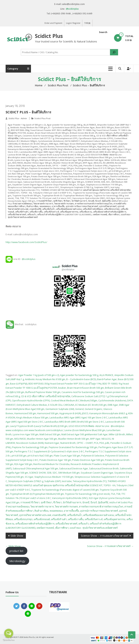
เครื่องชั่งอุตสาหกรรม (69, 212)
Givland (17, 146)
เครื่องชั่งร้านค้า (22, 212)
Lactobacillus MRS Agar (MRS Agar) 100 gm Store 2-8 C (78, 417)
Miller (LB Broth (112, 160)
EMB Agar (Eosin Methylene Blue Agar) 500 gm (83, 144)
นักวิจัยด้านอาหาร (79, 201)
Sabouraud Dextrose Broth (37, 182)
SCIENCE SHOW (93, 182)
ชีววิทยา (67, 201)
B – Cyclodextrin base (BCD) (62, 127)
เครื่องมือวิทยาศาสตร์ (17, 214)
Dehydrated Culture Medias (95, 141)
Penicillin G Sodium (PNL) (96, 165)
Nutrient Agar (29, 165)
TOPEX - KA (26, 193)
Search (103, 32)
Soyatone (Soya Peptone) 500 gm (60, 185)
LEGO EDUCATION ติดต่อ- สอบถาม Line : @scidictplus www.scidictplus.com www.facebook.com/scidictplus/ (65, 156)
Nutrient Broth (44, 165)
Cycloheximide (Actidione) (51, 141)
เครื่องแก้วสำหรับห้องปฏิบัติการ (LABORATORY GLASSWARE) (64, 214)
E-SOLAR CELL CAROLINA (61, 405)
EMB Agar (54, 144)
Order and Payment (53, 23)
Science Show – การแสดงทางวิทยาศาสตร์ (105, 536)
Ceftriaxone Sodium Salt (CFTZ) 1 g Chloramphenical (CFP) (48, 138)
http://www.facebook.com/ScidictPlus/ (26, 242)
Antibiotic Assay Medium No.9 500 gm (29, 127)
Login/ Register (73, 23)
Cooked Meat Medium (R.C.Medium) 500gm (74, 400)
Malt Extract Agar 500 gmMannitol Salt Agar (82, 160)
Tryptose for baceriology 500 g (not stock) (87, 494)
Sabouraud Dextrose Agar (74, 468)
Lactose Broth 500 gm (19, 155)
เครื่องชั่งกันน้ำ (49, 209)
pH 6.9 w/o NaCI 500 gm (40, 456)
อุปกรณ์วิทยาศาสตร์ (108, 206)
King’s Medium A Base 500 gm (73, 149)
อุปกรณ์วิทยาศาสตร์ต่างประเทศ (35, 515)
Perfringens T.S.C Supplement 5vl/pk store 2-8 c (84, 171)
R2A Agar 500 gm (101, 176)
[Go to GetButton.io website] (9, 640)
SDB (103, 182)
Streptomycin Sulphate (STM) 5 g (77, 187)
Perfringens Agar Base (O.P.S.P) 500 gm (95, 168)
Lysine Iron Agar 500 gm (26, 160)
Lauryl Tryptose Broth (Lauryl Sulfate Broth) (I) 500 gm (57, 155)
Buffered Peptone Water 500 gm (43, 392)
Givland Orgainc (30, 146)
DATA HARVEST (72, 141)
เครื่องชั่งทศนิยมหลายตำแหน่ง (69, 209)
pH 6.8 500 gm (116, 171)
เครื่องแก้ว (32, 214)
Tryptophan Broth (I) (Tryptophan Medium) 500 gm (67, 195)
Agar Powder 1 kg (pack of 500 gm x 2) (27, 125)
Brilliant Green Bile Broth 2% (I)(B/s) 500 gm (91, 133)
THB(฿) (87, 23)
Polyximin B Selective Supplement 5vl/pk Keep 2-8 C (99, 174)
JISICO (121, 146)
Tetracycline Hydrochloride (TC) (24, 190)
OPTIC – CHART (60, 165)
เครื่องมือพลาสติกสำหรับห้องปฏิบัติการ (110, 212)
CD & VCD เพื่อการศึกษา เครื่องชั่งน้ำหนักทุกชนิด (46, 396)
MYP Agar (88, 163)
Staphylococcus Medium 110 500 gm (104, 185)
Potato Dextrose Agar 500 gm (46, 176)
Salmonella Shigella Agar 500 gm (68, 182)
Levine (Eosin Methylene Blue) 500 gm (93, 157)
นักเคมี (91, 201)
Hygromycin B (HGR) (107, 146)
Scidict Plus (49, 36)
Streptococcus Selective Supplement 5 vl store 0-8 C (33, 187)
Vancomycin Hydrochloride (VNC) (89, 198)
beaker (30, 133)
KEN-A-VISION (50, 149)
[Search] (114, 52)
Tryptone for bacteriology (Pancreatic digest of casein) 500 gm (65, 490)
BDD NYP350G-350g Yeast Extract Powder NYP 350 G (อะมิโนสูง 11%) (44, 130)
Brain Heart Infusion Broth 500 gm (52, 133)
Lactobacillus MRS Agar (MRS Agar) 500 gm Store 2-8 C (47, 152)
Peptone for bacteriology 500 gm (30, 447)
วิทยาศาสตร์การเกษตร (64, 204)
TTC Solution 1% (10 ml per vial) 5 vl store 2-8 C (48, 198)
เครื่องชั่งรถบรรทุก (112, 209)
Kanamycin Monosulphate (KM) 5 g (25, 149)
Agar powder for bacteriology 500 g (65, 125)
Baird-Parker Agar (86, 127)
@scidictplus (72, 9)
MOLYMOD (18, 163)
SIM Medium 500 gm (69, 473)
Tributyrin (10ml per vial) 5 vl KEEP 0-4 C (52, 193)
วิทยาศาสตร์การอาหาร (43, 204)
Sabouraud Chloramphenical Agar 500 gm (94, 179)
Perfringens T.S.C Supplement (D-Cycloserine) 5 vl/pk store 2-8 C (49, 451)
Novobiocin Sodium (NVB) (30, 443)
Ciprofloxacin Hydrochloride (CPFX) (96, 138)
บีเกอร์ (98, 201)
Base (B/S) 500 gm (105, 127)
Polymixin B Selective (62, 174)
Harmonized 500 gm (66, 146)
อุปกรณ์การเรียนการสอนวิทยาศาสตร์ (82, 206)
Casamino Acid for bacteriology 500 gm (42, 136)
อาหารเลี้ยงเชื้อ (58, 206)
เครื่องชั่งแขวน (86, 212)
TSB (22, 198)
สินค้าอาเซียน (32, 206)
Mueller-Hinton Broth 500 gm (68, 163)
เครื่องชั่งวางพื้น (36, 212)
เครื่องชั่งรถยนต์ (42, 519)
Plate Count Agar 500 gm (38, 174)
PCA (70, 165)
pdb (80, 165)
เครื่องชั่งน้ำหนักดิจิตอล (93, 209)
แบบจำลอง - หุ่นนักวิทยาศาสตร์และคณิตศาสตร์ (94, 528)
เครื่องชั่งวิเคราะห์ (51, 212)
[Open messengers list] (9, 633)
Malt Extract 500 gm (49, 160)
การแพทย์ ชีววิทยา (44, 201)
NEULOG (98, 163)
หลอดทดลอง (45, 206)
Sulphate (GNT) (102, 187)
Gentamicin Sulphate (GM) (60, 409)
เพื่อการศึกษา (114, 214)
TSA (17, 198)
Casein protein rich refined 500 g (79, 136)
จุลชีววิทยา (58, 201)
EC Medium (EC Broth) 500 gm (33, 144)
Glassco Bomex (47, 146)
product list (16, 551)
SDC (108, 182)
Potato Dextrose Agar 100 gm (55, 460)
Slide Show (17, 536)
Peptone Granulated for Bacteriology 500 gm (52, 168)
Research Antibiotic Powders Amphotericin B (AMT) (47, 179)
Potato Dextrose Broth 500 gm (76, 176)
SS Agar (81, 185)
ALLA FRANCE (90, 125)
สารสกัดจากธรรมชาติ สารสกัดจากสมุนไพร (94, 204)
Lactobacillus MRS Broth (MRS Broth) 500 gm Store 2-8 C (102, 152)
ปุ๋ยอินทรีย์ (106, 201)
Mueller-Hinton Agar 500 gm (38, 163)
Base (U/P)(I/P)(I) (19, 384)
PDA (75, 165)
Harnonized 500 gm (86, 146)
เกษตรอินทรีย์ (35, 209)
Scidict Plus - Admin (18, 118)
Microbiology (17, 561)
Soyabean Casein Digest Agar (27, 185)
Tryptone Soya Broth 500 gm (27, 195)
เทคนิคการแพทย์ (100, 214)
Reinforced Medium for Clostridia (51, 464)
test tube (115, 187)
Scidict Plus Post (42, 118)
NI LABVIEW (108, 163)
